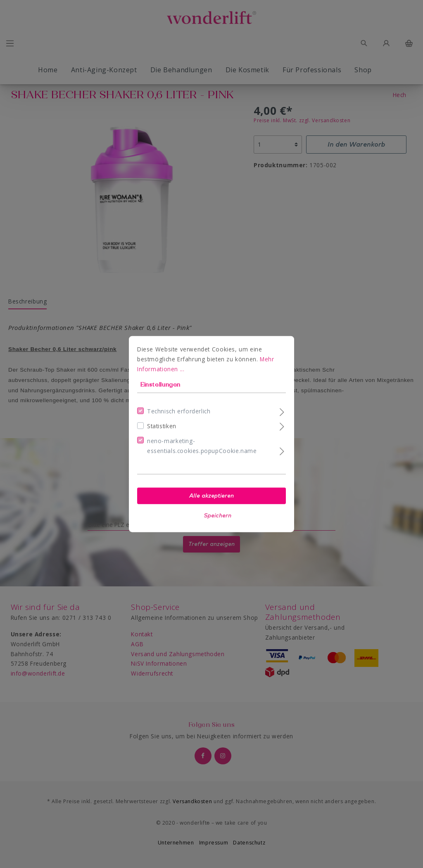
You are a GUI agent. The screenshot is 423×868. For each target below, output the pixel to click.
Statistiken (162, 426)
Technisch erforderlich (179, 411)
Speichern (217, 515)
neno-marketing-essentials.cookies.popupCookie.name (202, 446)
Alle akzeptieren (211, 496)
